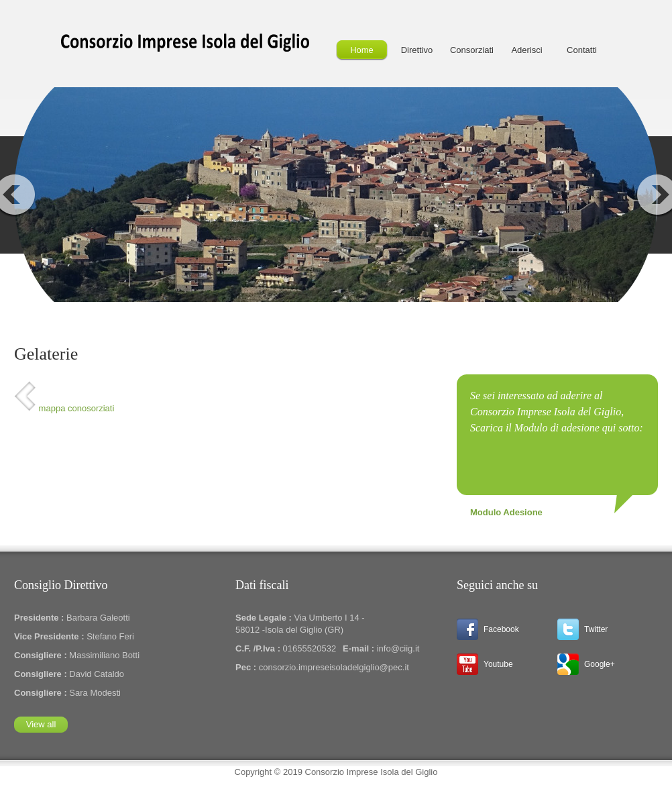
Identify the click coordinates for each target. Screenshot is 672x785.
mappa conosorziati (64, 408)
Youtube (498, 664)
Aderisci (526, 50)
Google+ (600, 664)
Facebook (501, 629)
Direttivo (417, 50)
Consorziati (472, 50)
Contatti (582, 50)
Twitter (596, 629)
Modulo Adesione (506, 512)
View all (41, 724)
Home (362, 50)
